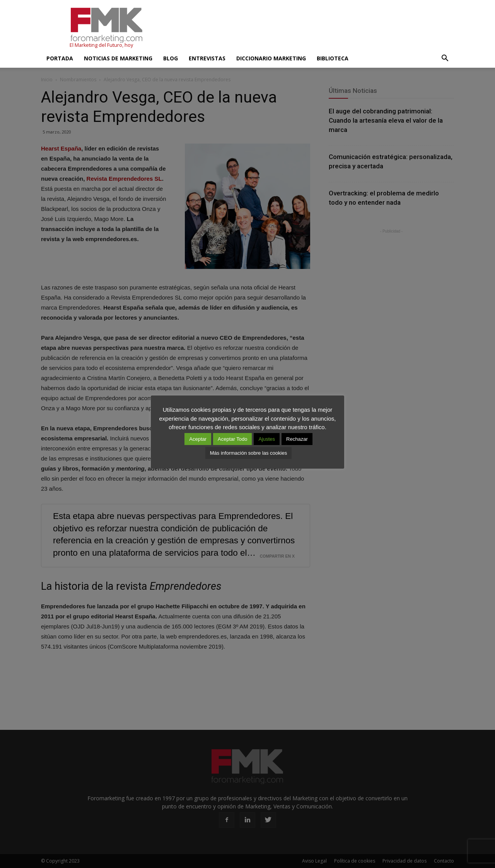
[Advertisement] (313, 28)
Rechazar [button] (297, 439)
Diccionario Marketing (271, 58)
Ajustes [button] (267, 439)
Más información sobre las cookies (248, 453)
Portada (60, 58)
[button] (445, 58)
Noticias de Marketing (118, 58)
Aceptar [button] (198, 439)
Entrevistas (207, 58)
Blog (171, 58)
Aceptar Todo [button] (232, 439)
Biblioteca (333, 58)
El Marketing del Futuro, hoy (101, 45)
